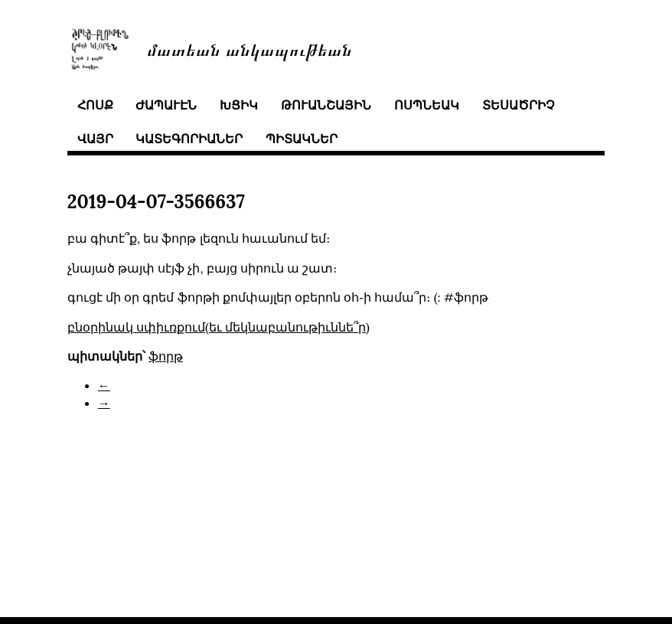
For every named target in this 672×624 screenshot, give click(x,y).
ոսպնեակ (427, 105)
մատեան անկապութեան (250, 49)
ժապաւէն (166, 105)
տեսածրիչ (518, 105)
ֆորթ (166, 356)
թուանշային (326, 105)
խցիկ (239, 105)
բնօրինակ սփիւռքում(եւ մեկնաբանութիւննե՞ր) (219, 327)
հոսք (95, 105)
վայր (95, 139)
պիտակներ (302, 139)
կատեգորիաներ (189, 139)
